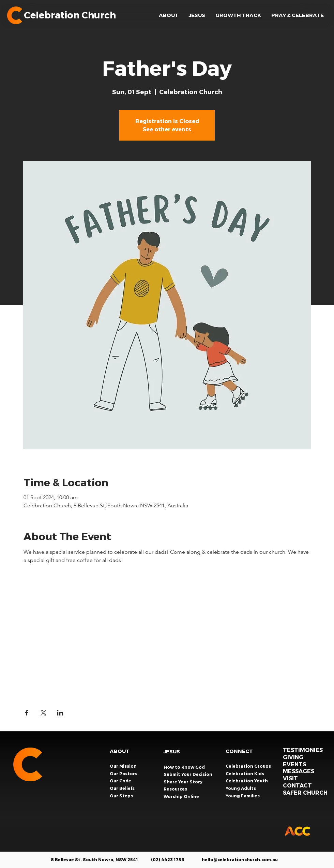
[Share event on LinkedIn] (60, 713)
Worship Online (181, 796)
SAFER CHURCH (305, 792)
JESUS (172, 751)
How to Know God (184, 767)
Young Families (243, 796)
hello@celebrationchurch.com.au (240, 859)
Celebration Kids (245, 773)
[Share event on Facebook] (27, 713)
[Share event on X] (43, 713)
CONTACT (297, 785)
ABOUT (120, 751)
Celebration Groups (249, 766)
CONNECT (239, 751)
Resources (175, 789)
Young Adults (241, 788)
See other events (167, 129)
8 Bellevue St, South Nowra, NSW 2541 (94, 859)
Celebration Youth (247, 781)
